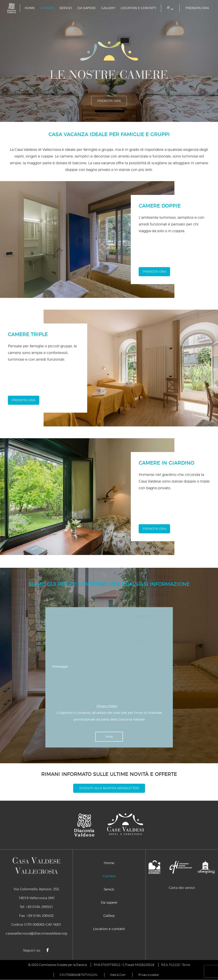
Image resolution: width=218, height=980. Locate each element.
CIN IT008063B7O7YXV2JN (78, 975)
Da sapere (87, 8)
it (170, 8)
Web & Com (118, 975)
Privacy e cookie (148, 975)
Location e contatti (138, 8)
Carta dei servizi (182, 888)
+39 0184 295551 (39, 907)
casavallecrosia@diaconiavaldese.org (36, 933)
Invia (109, 737)
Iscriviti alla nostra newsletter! (109, 788)
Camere (47, 8)
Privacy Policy (107, 706)
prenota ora (197, 8)
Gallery (108, 8)
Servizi (66, 8)
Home (30, 8)
